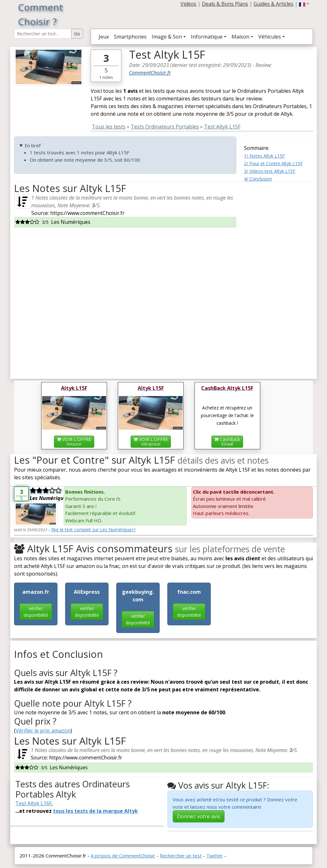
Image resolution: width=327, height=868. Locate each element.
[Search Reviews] (43, 34)
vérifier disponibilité (36, 612)
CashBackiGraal (227, 441)
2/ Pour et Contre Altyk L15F (273, 163)
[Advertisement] (278, 278)
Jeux (104, 37)
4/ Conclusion (258, 179)
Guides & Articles (274, 4)
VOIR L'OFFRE (74, 441)
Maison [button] (240, 37)
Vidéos (188, 4)
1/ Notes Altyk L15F (264, 156)
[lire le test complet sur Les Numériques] (93, 530)
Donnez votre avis (199, 816)
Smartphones (130, 37)
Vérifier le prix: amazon (43, 731)
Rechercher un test (181, 856)
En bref (33, 145)
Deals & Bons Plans (225, 4)
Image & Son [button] (167, 37)
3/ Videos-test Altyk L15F (270, 171)
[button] (304, 4)
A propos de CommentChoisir (123, 856)
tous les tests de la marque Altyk (95, 811)
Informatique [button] (207, 37)
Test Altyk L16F (34, 803)
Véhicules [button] (270, 37)
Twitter (215, 856)
